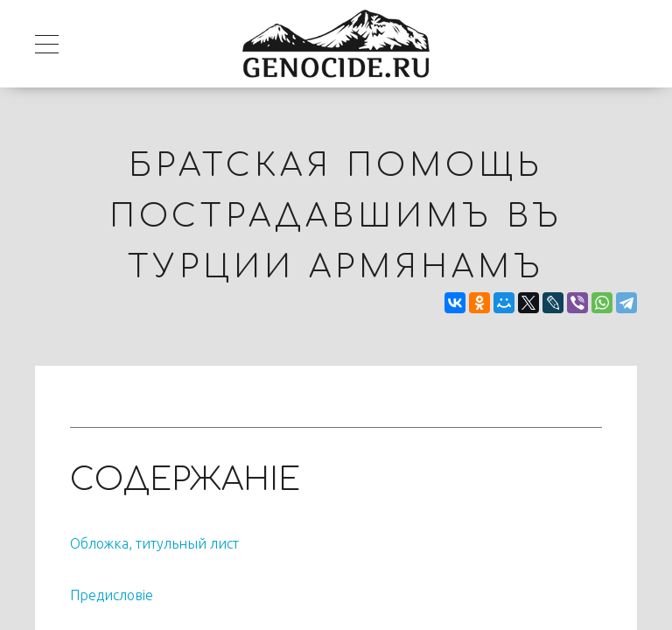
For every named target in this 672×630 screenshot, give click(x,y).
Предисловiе (112, 595)
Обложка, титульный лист (154, 543)
